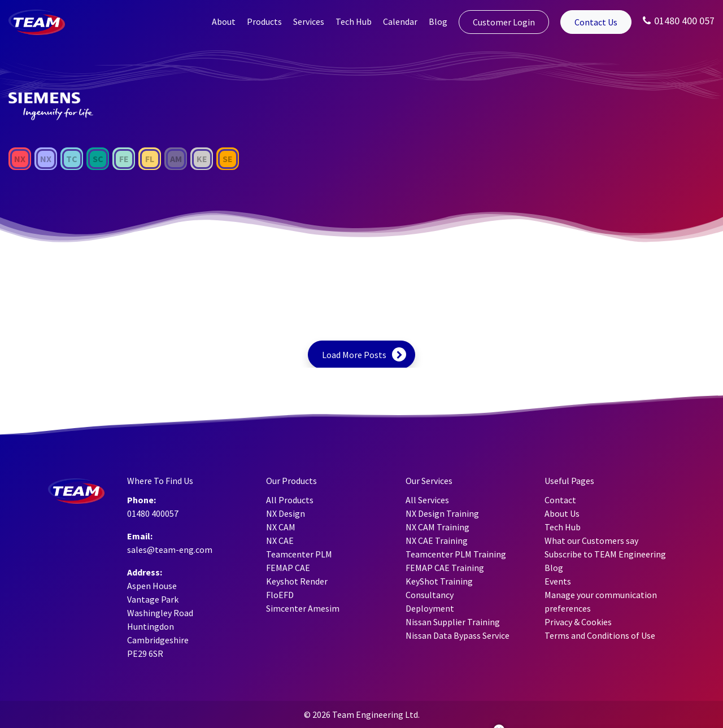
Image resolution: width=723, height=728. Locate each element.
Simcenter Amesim (303, 608)
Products (264, 21)
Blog (438, 21)
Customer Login (504, 22)
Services (309, 21)
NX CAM (281, 527)
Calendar (400, 21)
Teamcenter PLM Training (456, 554)
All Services (427, 500)
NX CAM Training (437, 527)
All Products (290, 500)
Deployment (430, 608)
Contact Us (596, 22)
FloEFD (280, 595)
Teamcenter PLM (299, 554)
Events (558, 581)
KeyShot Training (439, 581)
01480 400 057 (679, 21)
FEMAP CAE (288, 568)
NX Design (286, 513)
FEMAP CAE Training (445, 568)
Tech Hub (354, 21)
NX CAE (280, 540)
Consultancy (430, 595)
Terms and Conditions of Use (600, 635)
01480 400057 (153, 513)
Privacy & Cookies (578, 622)
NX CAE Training (437, 540)
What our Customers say (591, 540)
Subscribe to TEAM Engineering (605, 554)
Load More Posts (354, 355)
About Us (562, 513)
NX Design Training (442, 513)
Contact (560, 500)
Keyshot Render (297, 581)
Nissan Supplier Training (453, 622)
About (224, 21)
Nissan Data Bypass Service (458, 635)
